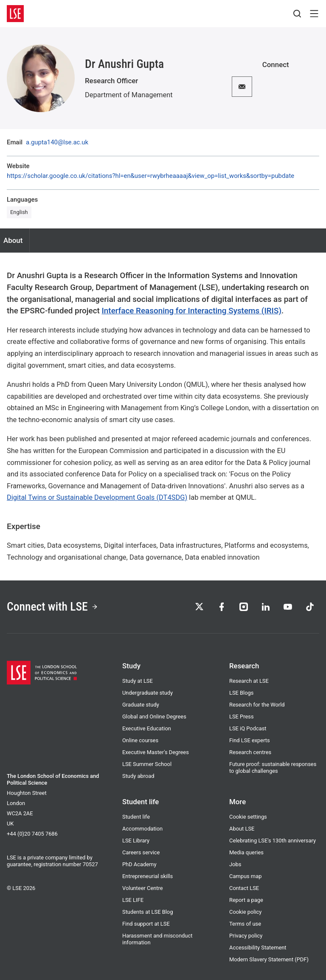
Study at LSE (138, 681)
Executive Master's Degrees (156, 752)
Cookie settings (248, 817)
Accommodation (142, 829)
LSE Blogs (241, 693)
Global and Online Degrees (154, 717)
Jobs (235, 864)
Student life (136, 817)
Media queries (246, 852)
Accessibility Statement (258, 948)
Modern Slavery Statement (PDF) (269, 959)
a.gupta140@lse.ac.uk (57, 142)
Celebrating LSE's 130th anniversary (273, 841)
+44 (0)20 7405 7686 (32, 834)
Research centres (250, 752)
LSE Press (242, 717)
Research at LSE (249, 681)
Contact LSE (244, 888)
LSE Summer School (147, 764)
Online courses (140, 740)
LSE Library (136, 841)
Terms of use (245, 924)
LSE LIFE (133, 900)
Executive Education (147, 728)
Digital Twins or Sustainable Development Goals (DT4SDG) (97, 497)
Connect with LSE (52, 607)
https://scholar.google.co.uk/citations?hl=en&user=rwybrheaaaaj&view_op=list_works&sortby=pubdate (150, 176)
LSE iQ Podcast (248, 728)
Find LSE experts (250, 740)
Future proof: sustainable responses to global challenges (273, 767)
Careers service (141, 852)
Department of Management (129, 95)
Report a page (246, 900)
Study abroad (138, 776)
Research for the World (257, 705)
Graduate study (141, 705)
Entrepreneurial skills (148, 876)
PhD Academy (139, 864)
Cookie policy (245, 912)
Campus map (245, 876)
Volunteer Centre (143, 888)
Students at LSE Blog (148, 912)
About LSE (242, 829)
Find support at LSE (146, 924)
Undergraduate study (148, 693)
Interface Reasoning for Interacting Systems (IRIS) (192, 311)
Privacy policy (246, 936)
